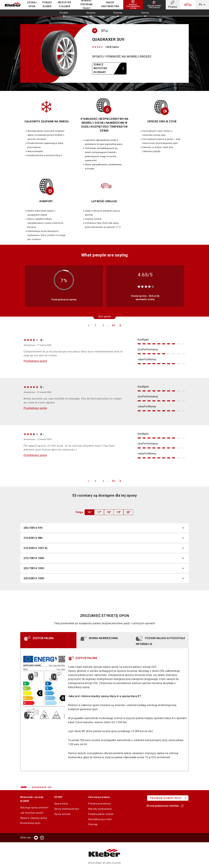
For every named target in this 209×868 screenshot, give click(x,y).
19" (119, 512)
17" (99, 512)
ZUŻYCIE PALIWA (39, 638)
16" (90, 512)
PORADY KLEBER (47, 4)
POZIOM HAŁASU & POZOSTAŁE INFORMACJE (160, 640)
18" (109, 512)
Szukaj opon (32, 4)
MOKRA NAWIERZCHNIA (99, 638)
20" (128, 512)
